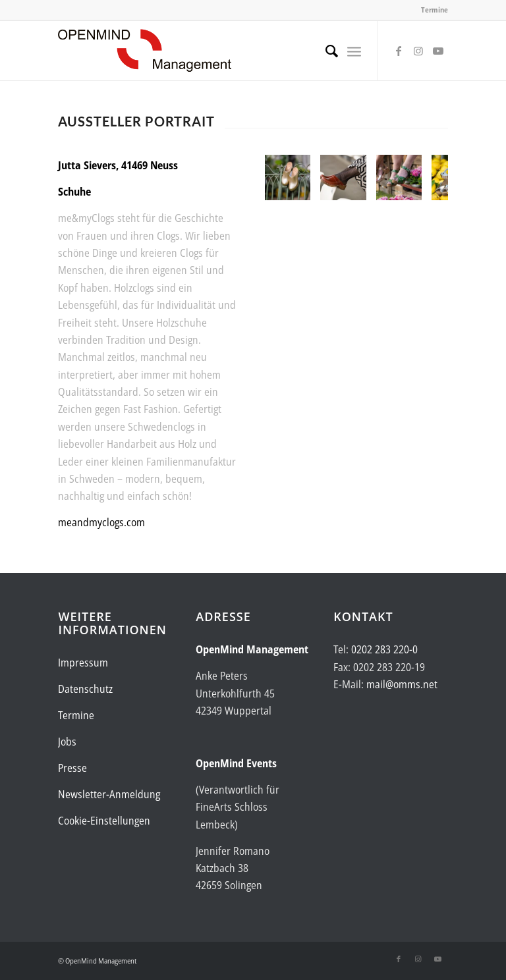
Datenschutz (85, 689)
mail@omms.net (402, 684)
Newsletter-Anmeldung (109, 794)
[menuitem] (325, 51)
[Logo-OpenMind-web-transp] (145, 51)
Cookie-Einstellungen (104, 821)
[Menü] (354, 51)
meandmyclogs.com (101, 522)
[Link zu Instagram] (418, 51)
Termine (435, 10)
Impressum (83, 663)
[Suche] (325, 51)
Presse (72, 768)
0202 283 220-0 (384, 649)
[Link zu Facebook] (399, 51)
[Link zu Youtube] (438, 51)
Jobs (67, 742)
